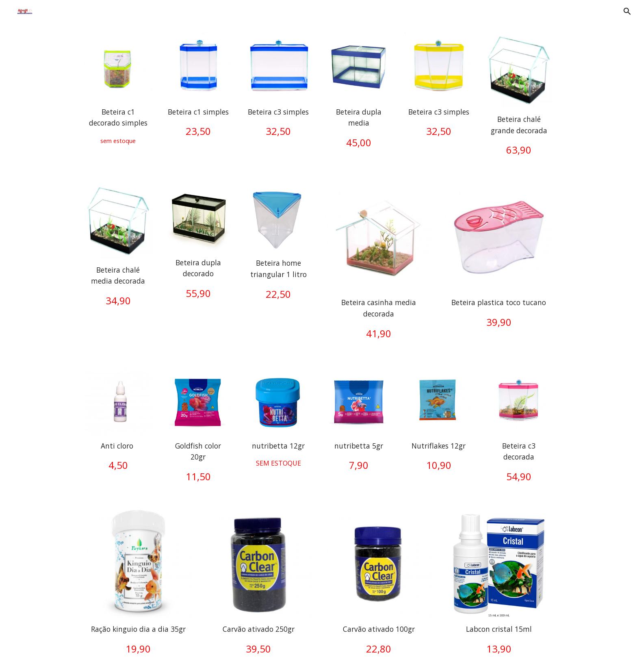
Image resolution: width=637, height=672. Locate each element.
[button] (627, 11)
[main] (118, 126)
